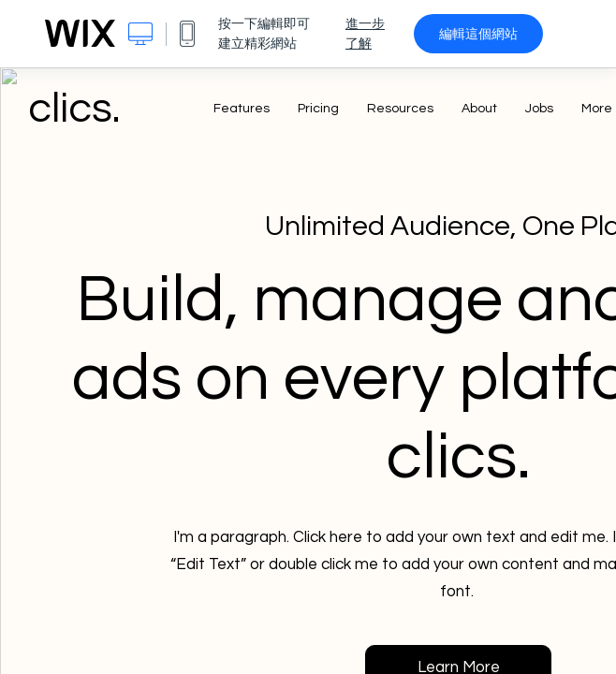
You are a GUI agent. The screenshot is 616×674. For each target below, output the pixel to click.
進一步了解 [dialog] (365, 33)
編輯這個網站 (478, 34)
